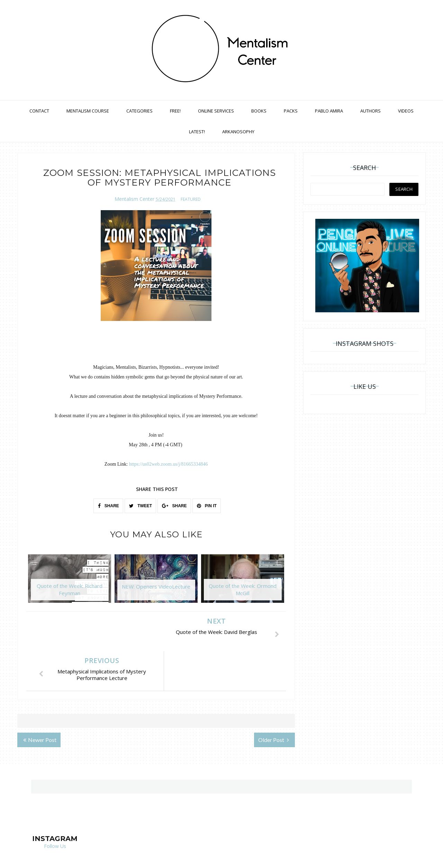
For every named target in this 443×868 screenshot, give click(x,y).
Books (259, 111)
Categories (139, 111)
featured (191, 199)
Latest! (197, 132)
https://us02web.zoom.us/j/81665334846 (169, 464)
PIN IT (207, 506)
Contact (39, 111)
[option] (70, 582)
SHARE (109, 506)
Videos (406, 111)
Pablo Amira (329, 111)
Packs (291, 111)
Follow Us (55, 807)
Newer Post (40, 700)
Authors (370, 111)
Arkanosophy (238, 132)
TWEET (141, 506)
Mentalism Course (88, 111)
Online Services (216, 111)
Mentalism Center (134, 199)
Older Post (274, 700)
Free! (175, 111)
